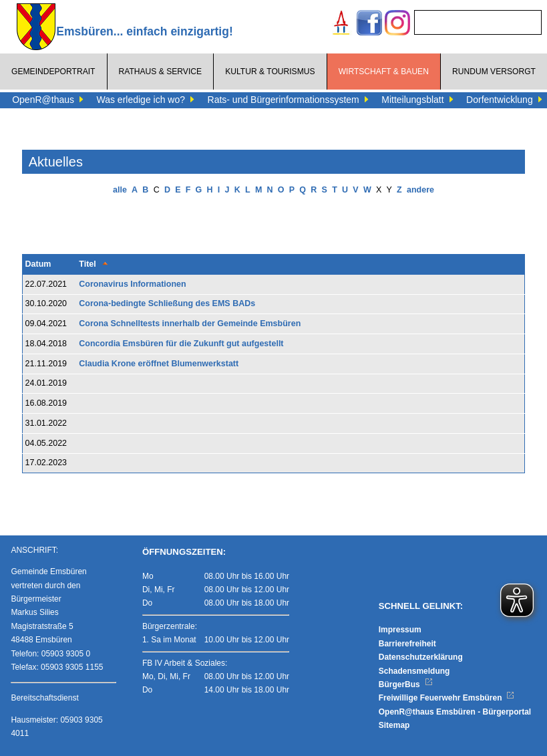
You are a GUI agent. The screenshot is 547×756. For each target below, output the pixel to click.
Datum (38, 264)
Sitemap (394, 725)
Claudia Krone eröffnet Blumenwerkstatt (159, 364)
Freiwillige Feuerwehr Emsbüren (447, 698)
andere (420, 190)
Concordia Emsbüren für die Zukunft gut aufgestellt (181, 344)
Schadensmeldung (414, 671)
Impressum (400, 630)
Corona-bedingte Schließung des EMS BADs (167, 303)
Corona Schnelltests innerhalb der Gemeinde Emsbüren (190, 324)
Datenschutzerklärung (421, 657)
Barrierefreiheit (407, 644)
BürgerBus (406, 684)
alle (120, 190)
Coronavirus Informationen (132, 284)
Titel (87, 264)
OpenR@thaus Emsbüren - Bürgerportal (455, 712)
